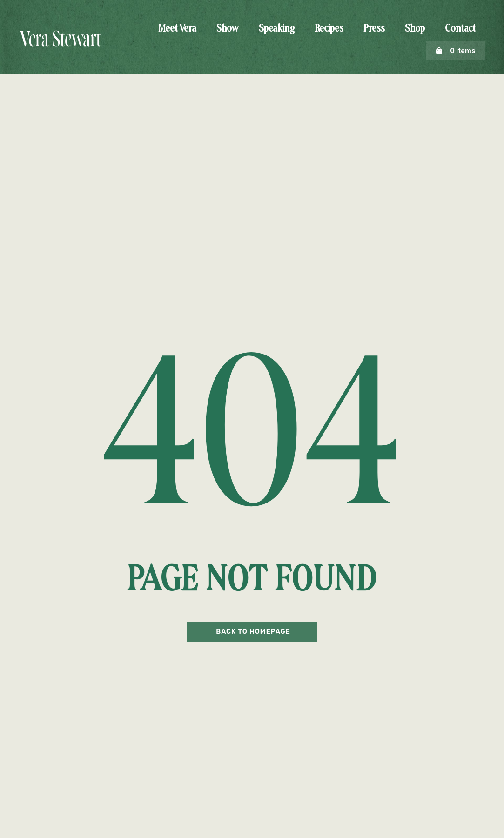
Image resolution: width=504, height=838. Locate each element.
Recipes (329, 29)
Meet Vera (177, 29)
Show (228, 29)
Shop (415, 29)
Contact (460, 29)
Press (374, 29)
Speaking (277, 29)
